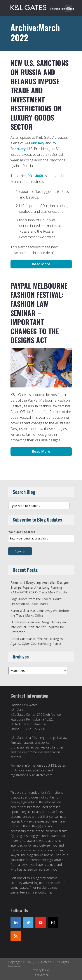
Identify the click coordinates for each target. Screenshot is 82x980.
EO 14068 (35, 176)
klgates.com (44, 775)
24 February (34, 143)
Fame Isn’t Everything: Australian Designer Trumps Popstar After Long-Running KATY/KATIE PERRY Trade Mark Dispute (40, 587)
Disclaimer (41, 975)
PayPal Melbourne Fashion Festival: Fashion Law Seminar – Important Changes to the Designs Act (39, 313)
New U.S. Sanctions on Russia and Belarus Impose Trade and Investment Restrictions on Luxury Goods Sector (40, 95)
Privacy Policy (41, 970)
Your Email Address (22, 532)
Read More (41, 264)
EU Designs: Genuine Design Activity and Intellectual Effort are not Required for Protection (39, 627)
